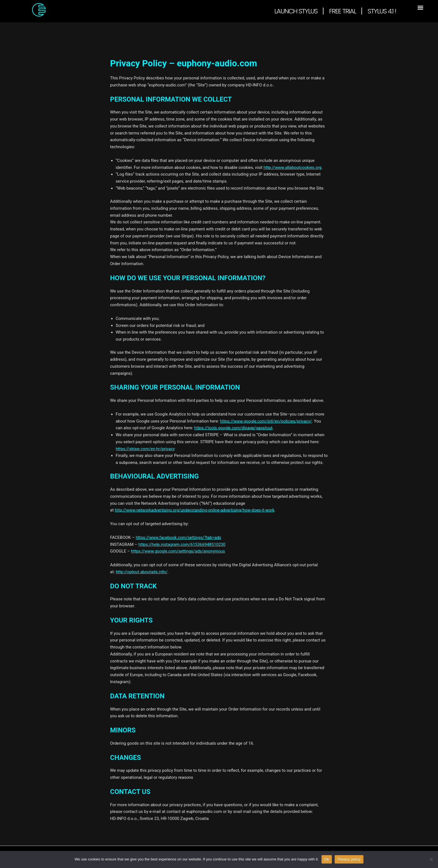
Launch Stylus (296, 11)
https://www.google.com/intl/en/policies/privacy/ (266, 421)
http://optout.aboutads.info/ (142, 572)
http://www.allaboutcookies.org (293, 168)
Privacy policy (349, 859)
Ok (327, 859)
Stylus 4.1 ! (382, 11)
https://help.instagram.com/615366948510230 (182, 544)
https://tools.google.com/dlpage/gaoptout (234, 428)
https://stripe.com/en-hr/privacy (145, 449)
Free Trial (342, 11)
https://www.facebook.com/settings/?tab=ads (179, 537)
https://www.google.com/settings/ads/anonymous (178, 551)
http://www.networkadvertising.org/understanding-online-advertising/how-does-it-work (195, 510)
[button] (420, 7)
